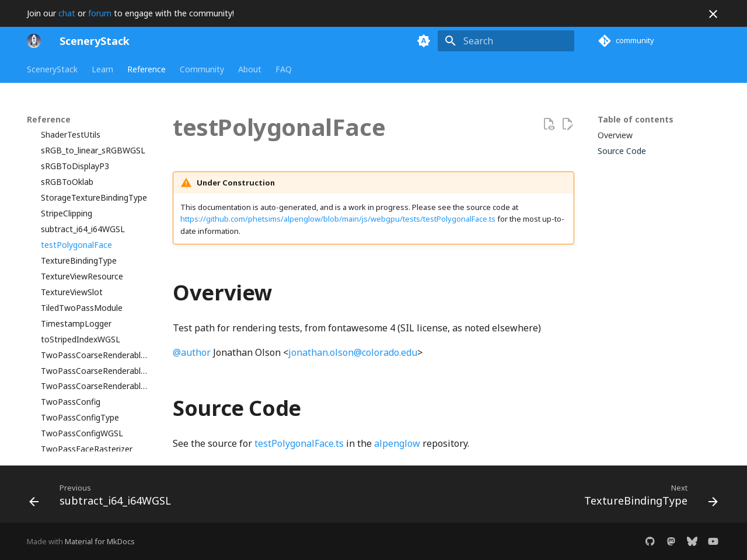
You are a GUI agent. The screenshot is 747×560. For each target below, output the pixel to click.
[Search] (506, 41)
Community (202, 69)
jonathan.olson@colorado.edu (353, 352)
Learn (102, 69)
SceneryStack (52, 69)
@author (192, 352)
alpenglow (397, 443)
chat (67, 13)
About (250, 69)
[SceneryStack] (34, 41)
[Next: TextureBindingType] (648, 498)
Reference (146, 69)
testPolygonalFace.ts (299, 443)
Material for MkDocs (100, 541)
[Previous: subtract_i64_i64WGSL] (103, 498)
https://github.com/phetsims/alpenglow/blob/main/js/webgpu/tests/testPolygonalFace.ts (338, 219)
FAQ (284, 69)
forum (100, 13)
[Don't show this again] (713, 14)
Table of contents (636, 120)
